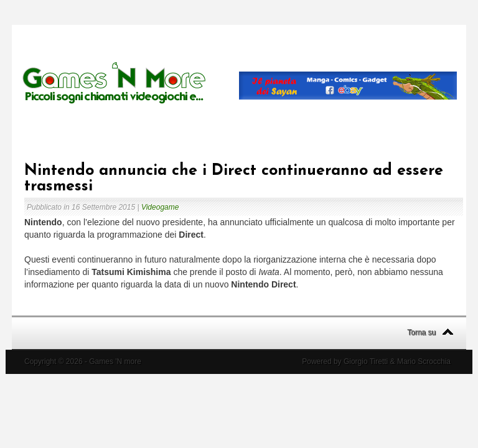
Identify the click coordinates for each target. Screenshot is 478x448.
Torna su (421, 332)
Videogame (160, 207)
